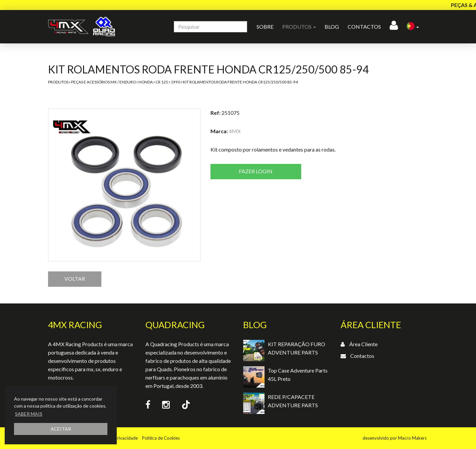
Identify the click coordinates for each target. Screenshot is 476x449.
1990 (175, 82)
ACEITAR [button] (61, 429)
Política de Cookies (161, 438)
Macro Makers (412, 438)
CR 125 (162, 82)
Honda (146, 82)
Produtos (58, 82)
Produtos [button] (299, 27)
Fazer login (256, 171)
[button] (413, 27)
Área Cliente (363, 344)
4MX (235, 131)
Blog (332, 27)
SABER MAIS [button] (29, 414)
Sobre (265, 27)
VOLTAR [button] (75, 279)
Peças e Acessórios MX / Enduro (103, 82)
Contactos (364, 27)
